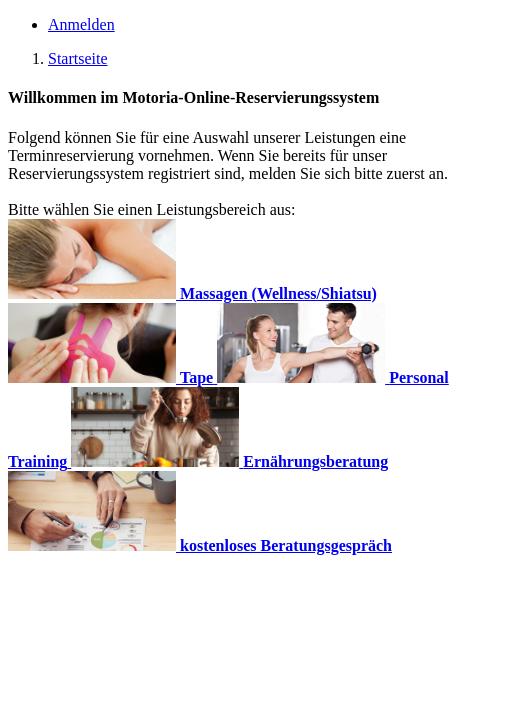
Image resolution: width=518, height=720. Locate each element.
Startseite (78, 58)
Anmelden (81, 24)
